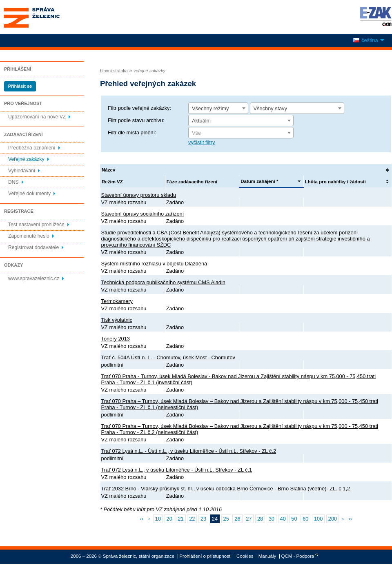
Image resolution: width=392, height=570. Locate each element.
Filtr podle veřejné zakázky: (139, 108)
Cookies (245, 556)
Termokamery (117, 301)
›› (351, 519)
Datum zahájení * (259, 181)
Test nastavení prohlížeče (36, 225)
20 (169, 519)
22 (192, 519)
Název (108, 170)
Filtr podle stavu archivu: (136, 120)
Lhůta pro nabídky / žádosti (335, 182)
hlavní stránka (114, 71)
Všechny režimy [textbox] (210, 108)
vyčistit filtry (202, 142)
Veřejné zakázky (26, 159)
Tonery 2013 (116, 339)
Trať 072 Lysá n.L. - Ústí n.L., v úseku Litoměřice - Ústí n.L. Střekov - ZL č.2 (189, 451)
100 (318, 519)
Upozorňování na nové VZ (37, 117)
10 (158, 519)
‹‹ (142, 519)
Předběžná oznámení (32, 148)
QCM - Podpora (298, 556)
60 (305, 519)
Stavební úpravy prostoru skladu (139, 195)
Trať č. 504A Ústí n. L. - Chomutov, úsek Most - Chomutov (168, 357)
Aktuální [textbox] (201, 121)
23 (203, 519)
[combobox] (218, 108)
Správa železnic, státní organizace (47, 17)
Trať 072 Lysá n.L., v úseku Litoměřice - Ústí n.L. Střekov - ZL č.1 (177, 470)
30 (272, 519)
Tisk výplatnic (117, 320)
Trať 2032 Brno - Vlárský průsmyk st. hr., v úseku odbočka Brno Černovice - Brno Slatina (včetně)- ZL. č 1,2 (226, 489)
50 (294, 519)
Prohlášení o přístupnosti (205, 556)
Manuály (267, 556)
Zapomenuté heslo (29, 236)
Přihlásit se (20, 86)
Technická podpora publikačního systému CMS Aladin (163, 282)
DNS (13, 182)
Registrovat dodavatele (33, 247)
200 (333, 519)
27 (249, 519)
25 (226, 519)
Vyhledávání (22, 171)
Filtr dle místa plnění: (132, 132)
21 (180, 519)
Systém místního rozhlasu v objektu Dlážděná (154, 264)
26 (237, 519)
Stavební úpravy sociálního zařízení (143, 214)
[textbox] (241, 133)
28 (260, 519)
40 (283, 519)
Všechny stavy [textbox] (271, 108)
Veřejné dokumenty (29, 194)
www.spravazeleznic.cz (34, 278)
